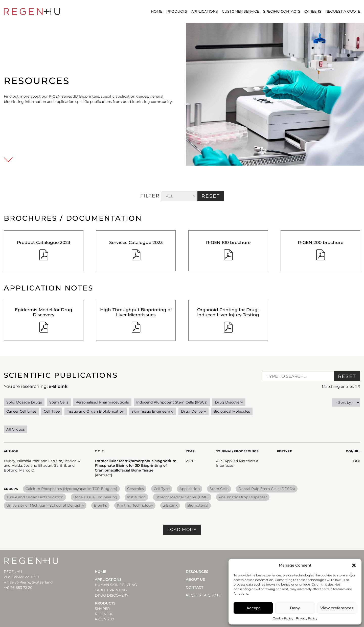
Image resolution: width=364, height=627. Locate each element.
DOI (357, 461)
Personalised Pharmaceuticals (102, 402)
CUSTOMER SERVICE (241, 11)
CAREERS (313, 11)
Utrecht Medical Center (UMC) (182, 497)
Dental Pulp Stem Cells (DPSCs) (267, 489)
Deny (295, 608)
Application (190, 489)
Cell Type (52, 411)
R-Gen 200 (104, 619)
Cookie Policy (283, 618)
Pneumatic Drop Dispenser (243, 497)
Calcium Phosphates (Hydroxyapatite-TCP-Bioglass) (71, 489)
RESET (211, 196)
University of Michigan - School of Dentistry (45, 505)
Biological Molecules (232, 411)
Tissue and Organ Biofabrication (96, 411)
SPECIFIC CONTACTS (282, 11)
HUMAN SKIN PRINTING (116, 585)
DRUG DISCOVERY (112, 595)
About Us (195, 579)
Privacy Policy (307, 618)
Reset (347, 376)
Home (157, 11)
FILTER (150, 196)
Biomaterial (198, 505)
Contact (195, 587)
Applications (204, 11)
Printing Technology (135, 505)
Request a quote (343, 11)
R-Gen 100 (104, 614)
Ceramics (135, 489)
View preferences (337, 608)
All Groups (16, 429)
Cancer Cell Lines (21, 411)
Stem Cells (59, 402)
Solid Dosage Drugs (24, 402)
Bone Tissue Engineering (95, 497)
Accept (253, 608)
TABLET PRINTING (111, 590)
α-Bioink (170, 505)
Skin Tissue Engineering (153, 411)
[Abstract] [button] (103, 475)
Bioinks (100, 505)
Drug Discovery (229, 402)
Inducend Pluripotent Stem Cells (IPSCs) (172, 402)
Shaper (102, 609)
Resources (197, 572)
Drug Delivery (194, 411)
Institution (136, 497)
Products (177, 11)
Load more (182, 530)
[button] (354, 565)
